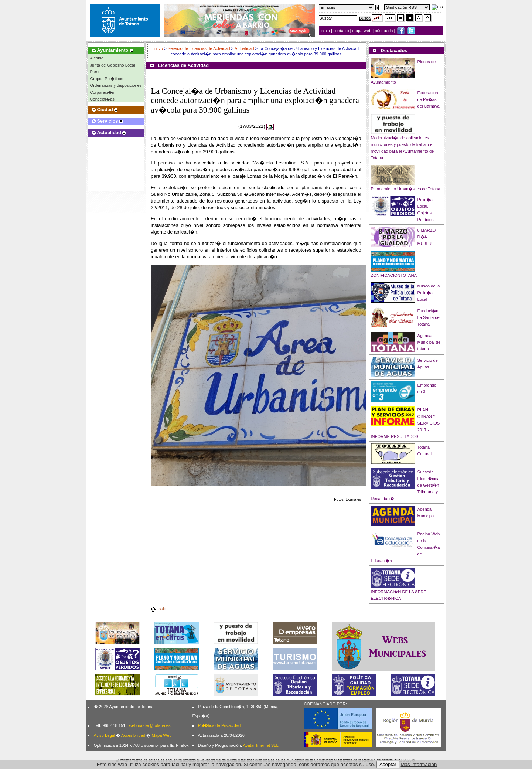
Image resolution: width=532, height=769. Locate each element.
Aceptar (388, 764)
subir (159, 609)
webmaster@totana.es (150, 725)
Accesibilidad (133, 735)
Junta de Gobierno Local (113, 65)
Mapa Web (161, 735)
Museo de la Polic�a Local (429, 293)
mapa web (363, 31)
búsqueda (384, 31)
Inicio (159, 48)
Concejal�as (102, 99)
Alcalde (97, 58)
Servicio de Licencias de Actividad (199, 48)
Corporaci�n (102, 92)
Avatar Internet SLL (261, 745)
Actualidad (244, 48)
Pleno (96, 72)
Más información (419, 764)
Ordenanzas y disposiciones (116, 85)
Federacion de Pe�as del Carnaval (429, 99)
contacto (341, 31)
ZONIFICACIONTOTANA (394, 275)
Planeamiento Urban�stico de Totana (406, 189)
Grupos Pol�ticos (107, 79)
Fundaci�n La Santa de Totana (429, 317)
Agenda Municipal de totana (429, 342)
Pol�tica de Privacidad (219, 725)
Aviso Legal (105, 735)
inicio (326, 31)
